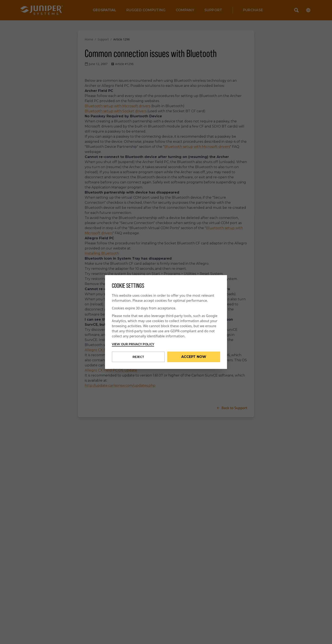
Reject (138, 357)
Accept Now (194, 357)
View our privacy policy (133, 344)
